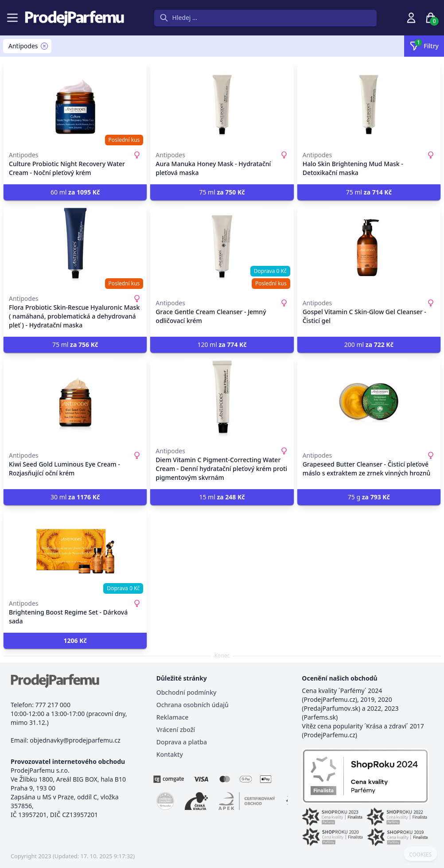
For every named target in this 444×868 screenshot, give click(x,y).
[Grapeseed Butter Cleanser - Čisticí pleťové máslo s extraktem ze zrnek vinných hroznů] (369, 399)
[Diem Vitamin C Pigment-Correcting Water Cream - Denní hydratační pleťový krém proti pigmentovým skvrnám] (222, 399)
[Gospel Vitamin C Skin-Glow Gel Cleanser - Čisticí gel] (369, 246)
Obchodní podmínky (187, 692)
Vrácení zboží (176, 730)
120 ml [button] (222, 344)
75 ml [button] (222, 192)
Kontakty (170, 754)
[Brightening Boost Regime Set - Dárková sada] (75, 551)
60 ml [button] (75, 192)
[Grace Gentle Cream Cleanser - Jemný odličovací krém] (222, 246)
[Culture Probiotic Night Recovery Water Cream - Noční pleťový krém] (75, 103)
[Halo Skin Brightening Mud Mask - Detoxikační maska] (369, 103)
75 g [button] (369, 497)
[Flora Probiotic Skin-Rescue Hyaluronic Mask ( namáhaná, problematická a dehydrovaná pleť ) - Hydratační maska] (75, 246)
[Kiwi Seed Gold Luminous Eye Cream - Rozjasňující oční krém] (75, 399)
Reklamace (173, 717)
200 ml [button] (369, 344)
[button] (75, 641)
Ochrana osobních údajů (193, 705)
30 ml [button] (75, 497)
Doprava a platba (182, 742)
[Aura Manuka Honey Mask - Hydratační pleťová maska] (222, 103)
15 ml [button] (222, 497)
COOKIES (420, 855)
